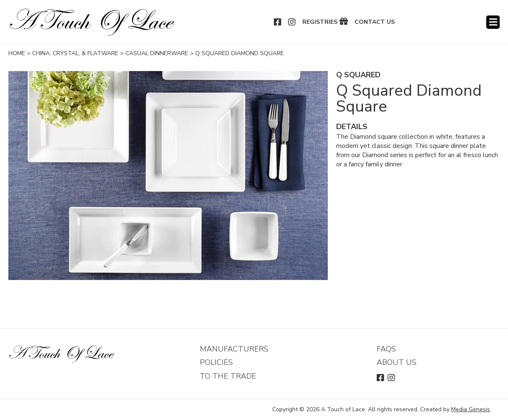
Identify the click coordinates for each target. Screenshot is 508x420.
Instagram (292, 22)
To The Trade (228, 376)
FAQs (386, 349)
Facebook (278, 22)
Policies (216, 362)
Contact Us (375, 22)
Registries (320, 22)
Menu (493, 22)
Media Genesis (471, 409)
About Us (397, 362)
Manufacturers (234, 349)
